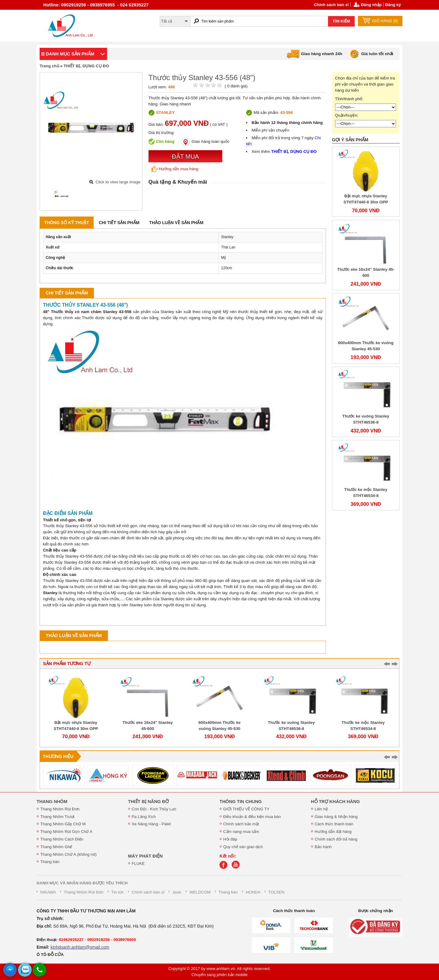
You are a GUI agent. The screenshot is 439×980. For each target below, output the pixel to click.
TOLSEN (276, 892)
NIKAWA (48, 892)
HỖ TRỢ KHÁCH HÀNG (335, 802)
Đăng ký (393, 5)
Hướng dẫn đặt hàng (333, 832)
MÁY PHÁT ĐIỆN (145, 856)
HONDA (253, 892)
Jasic (177, 892)
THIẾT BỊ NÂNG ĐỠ (148, 802)
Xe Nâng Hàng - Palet (151, 824)
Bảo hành (323, 847)
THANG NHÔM (52, 802)
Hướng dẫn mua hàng (175, 169)
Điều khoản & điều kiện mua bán (252, 817)
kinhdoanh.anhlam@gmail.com (80, 947)
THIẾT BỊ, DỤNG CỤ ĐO (86, 66)
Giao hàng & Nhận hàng (336, 817)
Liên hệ (321, 809)
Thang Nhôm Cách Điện (62, 839)
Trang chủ (49, 66)
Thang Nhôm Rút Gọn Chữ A (66, 832)
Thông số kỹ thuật (67, 223)
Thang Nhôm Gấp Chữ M (63, 824)
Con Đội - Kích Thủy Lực (154, 809)
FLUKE (138, 864)
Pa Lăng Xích (144, 817)
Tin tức (118, 892)
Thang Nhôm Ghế (56, 847)
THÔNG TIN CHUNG (241, 802)
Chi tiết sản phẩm (119, 223)
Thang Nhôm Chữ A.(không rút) (68, 854)
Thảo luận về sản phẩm (176, 223)
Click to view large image (118, 182)
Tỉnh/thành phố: (349, 99)
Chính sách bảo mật (241, 824)
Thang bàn (50, 862)
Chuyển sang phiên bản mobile (220, 975)
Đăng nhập (371, 5)
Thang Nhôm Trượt (57, 817)
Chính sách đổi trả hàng (336, 839)
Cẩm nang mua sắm (241, 832)
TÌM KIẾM (341, 21)
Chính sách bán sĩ (331, 5)
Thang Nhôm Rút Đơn (60, 809)
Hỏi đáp (230, 839)
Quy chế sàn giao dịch (243, 847)
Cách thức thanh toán (334, 824)
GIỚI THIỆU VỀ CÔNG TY (246, 809)
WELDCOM (200, 892)
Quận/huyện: (347, 115)
